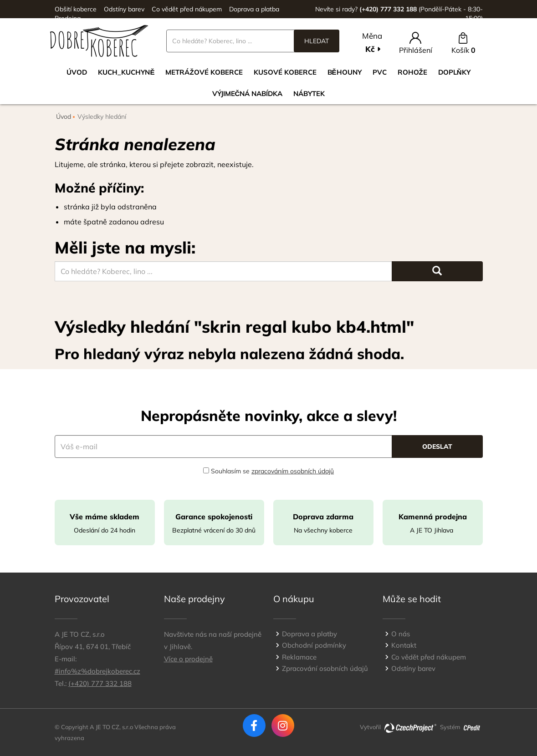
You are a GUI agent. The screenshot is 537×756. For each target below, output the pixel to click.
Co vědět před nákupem (187, 9)
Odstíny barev (124, 9)
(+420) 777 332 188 (100, 683)
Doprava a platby (309, 634)
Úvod (77, 72)
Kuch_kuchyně (126, 72)
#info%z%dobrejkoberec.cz (97, 671)
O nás (401, 634)
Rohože (412, 72)
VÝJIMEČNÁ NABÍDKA (248, 94)
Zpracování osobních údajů (325, 668)
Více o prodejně (188, 659)
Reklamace (299, 657)
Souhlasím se (268, 471)
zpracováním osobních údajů (293, 471)
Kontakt (404, 645)
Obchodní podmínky (314, 645)
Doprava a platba (254, 9)
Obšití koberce (76, 9)
